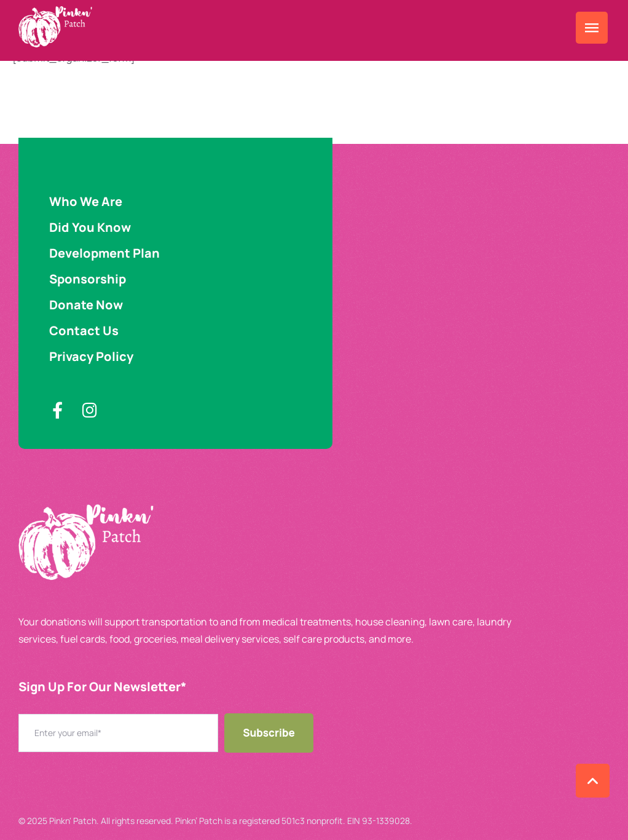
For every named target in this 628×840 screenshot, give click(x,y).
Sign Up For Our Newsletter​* (102, 687)
